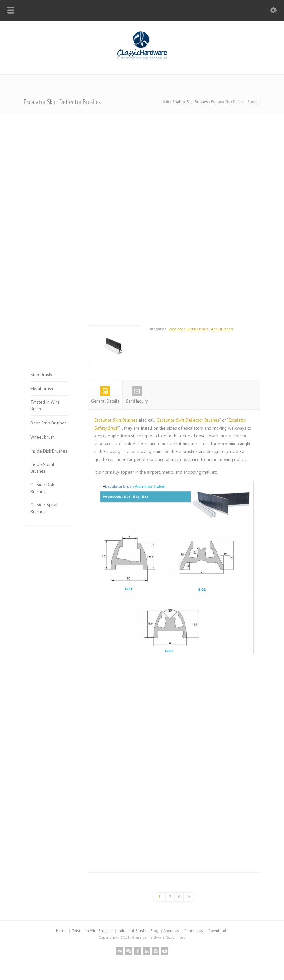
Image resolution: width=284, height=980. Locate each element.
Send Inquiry (137, 395)
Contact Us (194, 931)
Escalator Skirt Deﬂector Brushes (188, 420)
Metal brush (42, 389)
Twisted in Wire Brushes (92, 931)
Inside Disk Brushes (49, 451)
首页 (166, 102)
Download (217, 931)
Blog (154, 931)
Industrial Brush (131, 931)
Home (61, 931)
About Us (171, 931)
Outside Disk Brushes (42, 488)
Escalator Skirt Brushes (190, 102)
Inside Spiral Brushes (42, 468)
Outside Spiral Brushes (44, 508)
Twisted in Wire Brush (45, 405)
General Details (105, 395)
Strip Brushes (221, 329)
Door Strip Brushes (48, 423)
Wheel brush (43, 437)
